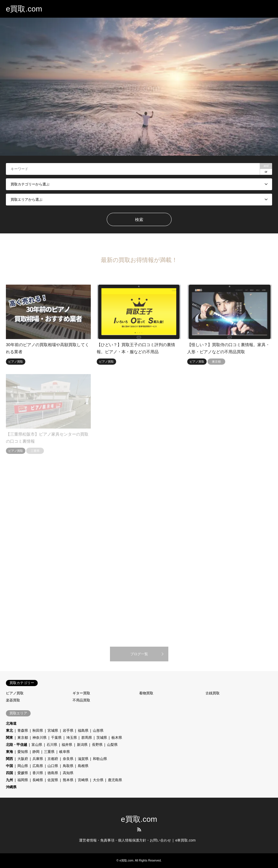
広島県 (38, 766)
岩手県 (68, 731)
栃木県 (117, 738)
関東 (9, 738)
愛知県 (23, 752)
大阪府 (23, 759)
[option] (139, 87)
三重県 (49, 752)
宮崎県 (83, 780)
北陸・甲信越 (17, 745)
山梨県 (112, 745)
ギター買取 (81, 693)
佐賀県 (53, 780)
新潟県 (82, 745)
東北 (9, 731)
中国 (9, 766)
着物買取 (146, 693)
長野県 (97, 745)
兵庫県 (38, 759)
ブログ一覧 (139, 654)
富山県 (37, 745)
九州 (9, 780)
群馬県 (87, 738)
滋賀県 (83, 759)
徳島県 (53, 773)
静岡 (36, 752)
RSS (139, 829)
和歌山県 (100, 759)
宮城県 (53, 731)
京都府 (53, 759)
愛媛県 (23, 773)
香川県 (38, 773)
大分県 (98, 780)
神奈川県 (40, 738)
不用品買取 (81, 700)
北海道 (11, 723)
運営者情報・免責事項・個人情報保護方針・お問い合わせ (125, 840)
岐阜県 (65, 752)
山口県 (53, 766)
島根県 (83, 766)
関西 (9, 759)
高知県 (68, 773)
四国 (9, 773)
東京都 (23, 738)
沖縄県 (11, 787)
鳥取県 (68, 766)
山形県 (98, 731)
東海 (9, 752)
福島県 (83, 731)
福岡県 (23, 780)
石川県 (52, 745)
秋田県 (38, 731)
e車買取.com (186, 840)
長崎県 (38, 780)
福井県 (67, 745)
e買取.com (139, 819)
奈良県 (68, 759)
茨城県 (102, 738)
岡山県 (23, 766)
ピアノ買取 (15, 693)
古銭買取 (213, 693)
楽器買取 (13, 700)
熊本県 (68, 780)
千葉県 (56, 738)
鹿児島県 (115, 780)
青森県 (23, 731)
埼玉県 (72, 738)
